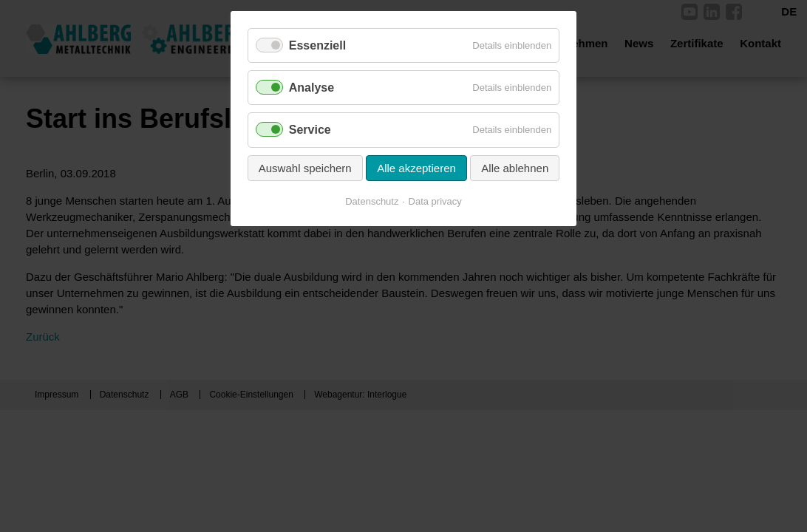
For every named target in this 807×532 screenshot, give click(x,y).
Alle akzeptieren (416, 168)
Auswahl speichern (305, 168)
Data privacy (435, 201)
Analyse (311, 88)
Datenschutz (372, 201)
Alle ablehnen (515, 168)
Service (310, 130)
